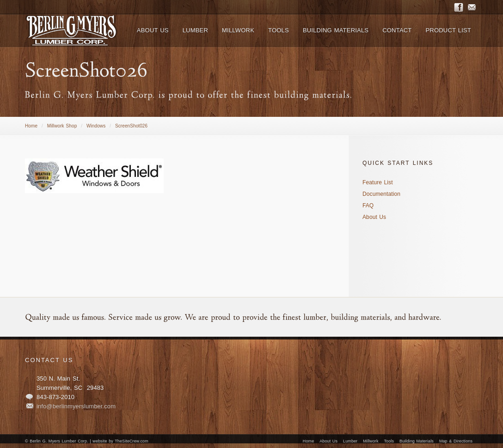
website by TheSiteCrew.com (120, 441)
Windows (96, 126)
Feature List (378, 182)
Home (31, 126)
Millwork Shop (62, 126)
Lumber (350, 441)
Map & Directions (456, 441)
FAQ (368, 206)
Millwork (371, 441)
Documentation (381, 194)
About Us (374, 217)
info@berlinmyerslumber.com (76, 406)
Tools (389, 441)
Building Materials (417, 441)
